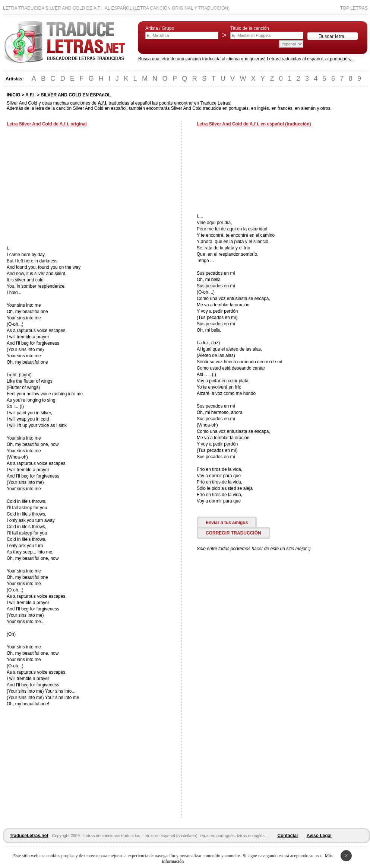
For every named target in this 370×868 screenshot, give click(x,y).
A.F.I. (31, 95)
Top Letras (354, 8)
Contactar (288, 836)
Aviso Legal (319, 836)
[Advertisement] (69, 187)
